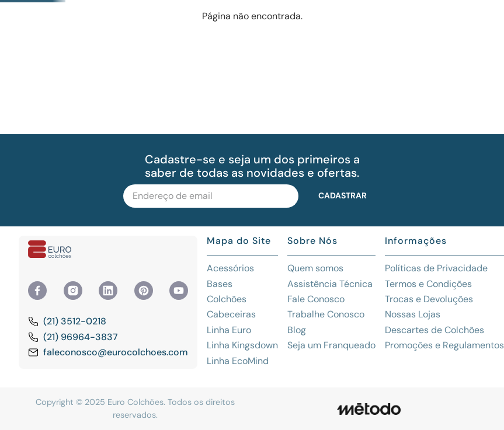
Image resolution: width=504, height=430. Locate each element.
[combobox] (240, 43)
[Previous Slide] (33, 9)
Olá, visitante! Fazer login (461, 43)
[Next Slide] (471, 9)
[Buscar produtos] (390, 43)
